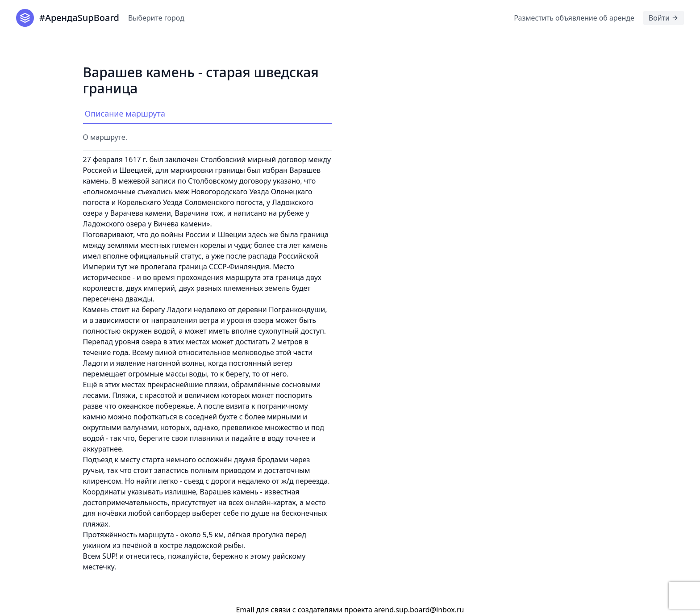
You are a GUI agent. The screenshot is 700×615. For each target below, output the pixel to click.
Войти (664, 18)
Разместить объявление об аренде (574, 18)
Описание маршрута (125, 113)
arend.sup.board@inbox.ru (419, 610)
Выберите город (156, 18)
